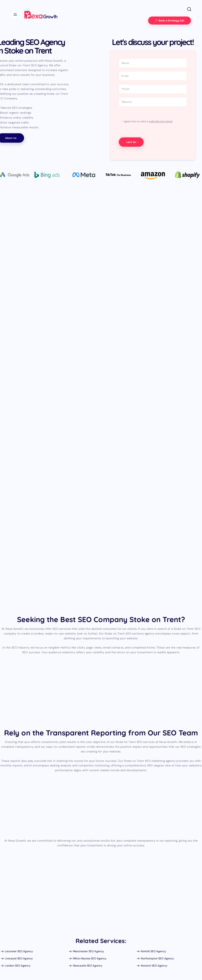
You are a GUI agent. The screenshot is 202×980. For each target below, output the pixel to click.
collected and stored (161, 121)
